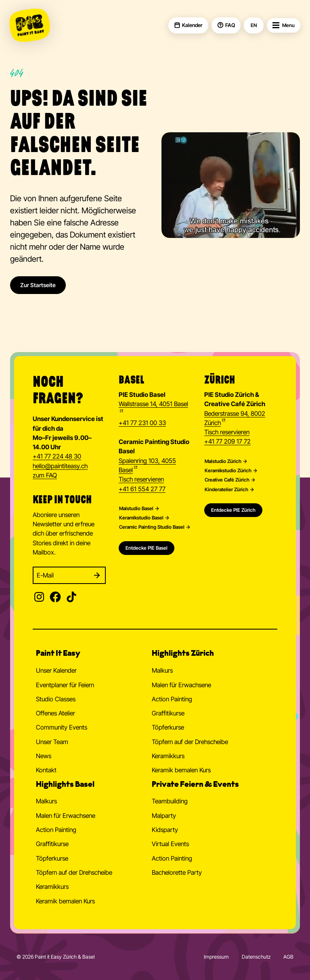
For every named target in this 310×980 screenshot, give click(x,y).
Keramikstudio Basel (141, 518)
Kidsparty (165, 830)
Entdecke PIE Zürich (233, 510)
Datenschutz (256, 957)
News (44, 756)
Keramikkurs (168, 756)
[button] (91, 655)
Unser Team (52, 742)
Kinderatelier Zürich (226, 490)
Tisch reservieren (141, 479)
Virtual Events (170, 844)
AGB (288, 957)
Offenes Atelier (56, 713)
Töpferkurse (168, 727)
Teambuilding (170, 801)
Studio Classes (56, 699)
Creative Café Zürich (227, 480)
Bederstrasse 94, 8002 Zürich (235, 418)
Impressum (216, 957)
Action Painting (172, 699)
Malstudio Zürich (223, 461)
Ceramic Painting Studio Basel (152, 527)
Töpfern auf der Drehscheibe (190, 742)
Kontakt (46, 770)
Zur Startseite (38, 285)
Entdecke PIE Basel (147, 548)
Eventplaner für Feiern (65, 685)
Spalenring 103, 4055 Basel (147, 465)
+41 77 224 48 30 (57, 456)
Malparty (164, 816)
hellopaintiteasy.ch (60, 466)
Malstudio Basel (136, 509)
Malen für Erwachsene (181, 685)
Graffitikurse (168, 713)
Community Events (62, 727)
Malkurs (162, 670)
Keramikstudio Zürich (228, 471)
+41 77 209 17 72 (227, 441)
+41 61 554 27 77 (142, 489)
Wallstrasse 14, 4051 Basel (153, 404)
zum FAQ (45, 475)
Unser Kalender (56, 670)
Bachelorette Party (177, 873)
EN (254, 25)
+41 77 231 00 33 (142, 423)
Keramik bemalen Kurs (181, 770)
